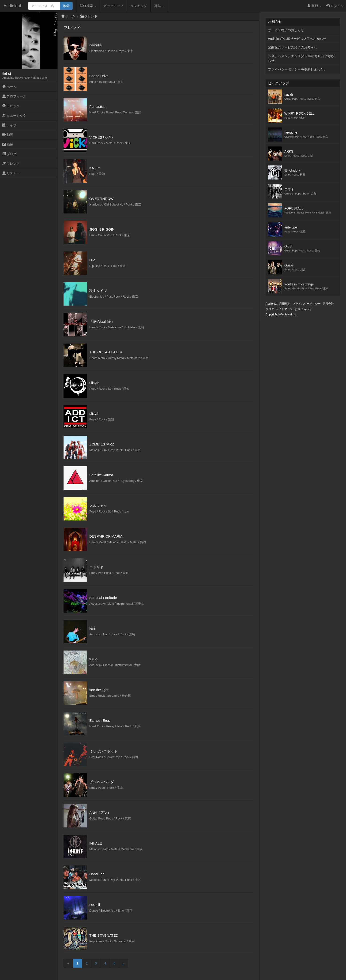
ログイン (335, 6)
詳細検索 (88, 6)
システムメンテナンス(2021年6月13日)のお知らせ (302, 58)
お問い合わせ (303, 309)
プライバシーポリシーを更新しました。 (297, 69)
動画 (8, 135)
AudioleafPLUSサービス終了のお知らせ (297, 39)
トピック (11, 106)
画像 (8, 144)
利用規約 (285, 304)
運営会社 (328, 304)
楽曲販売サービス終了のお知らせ (293, 47)
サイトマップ (284, 309)
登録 (314, 6)
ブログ (9, 154)
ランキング (139, 6)
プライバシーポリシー (307, 304)
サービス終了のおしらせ (286, 30)
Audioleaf (12, 6)
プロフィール (14, 96)
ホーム (9, 87)
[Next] (124, 963)
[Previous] (68, 963)
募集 (159, 6)
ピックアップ (113, 6)
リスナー (11, 173)
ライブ (9, 125)
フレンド (11, 164)
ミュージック (14, 116)
